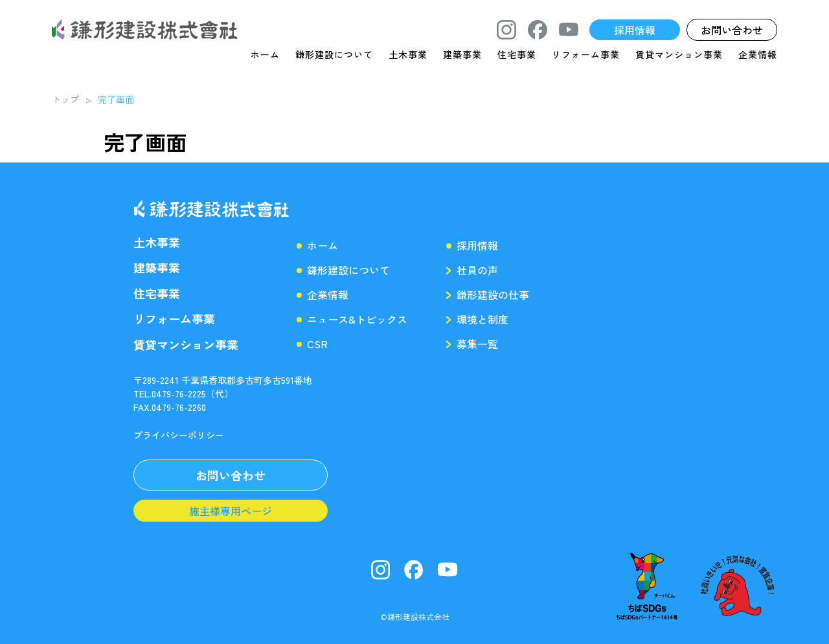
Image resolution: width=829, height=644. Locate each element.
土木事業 (408, 55)
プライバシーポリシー (179, 435)
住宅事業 (517, 55)
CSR (317, 344)
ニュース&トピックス (357, 319)
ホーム (265, 55)
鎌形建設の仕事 (493, 294)
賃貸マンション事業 (679, 55)
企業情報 (758, 55)
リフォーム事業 (586, 55)
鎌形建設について (334, 55)
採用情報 (477, 245)
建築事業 (462, 55)
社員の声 (477, 270)
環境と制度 (483, 319)
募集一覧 (477, 344)
